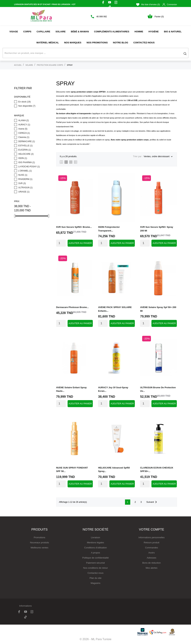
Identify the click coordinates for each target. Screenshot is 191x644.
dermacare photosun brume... (72, 307)
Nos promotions (97, 43)
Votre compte (151, 529)
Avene (23, 129)
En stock (25, 102)
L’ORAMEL (25, 171)
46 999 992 (102, 17)
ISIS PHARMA (27, 162)
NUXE (23, 175)
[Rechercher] (95, 53)
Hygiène (154, 32)
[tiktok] (110, 7)
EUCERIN (25, 150)
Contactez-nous (144, 43)
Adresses (151, 558)
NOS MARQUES (73, 43)
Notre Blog (121, 43)
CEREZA (24, 133)
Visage (14, 32)
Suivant (152, 502)
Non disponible (27, 106)
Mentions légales (96, 543)
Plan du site (96, 578)
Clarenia (24, 137)
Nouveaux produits (39, 543)
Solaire (61, 32)
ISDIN (23, 158)
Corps (27, 32)
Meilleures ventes (39, 548)
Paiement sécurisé (95, 563)
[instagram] (116, 2)
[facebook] (103, 2)
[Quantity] (61, 243)
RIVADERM (25, 179)
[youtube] (110, 2)
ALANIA (24, 120)
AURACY (24, 125)
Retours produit (152, 543)
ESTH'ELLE (26, 146)
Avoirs (152, 553)
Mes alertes (152, 568)
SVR (22, 183)
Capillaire (43, 32)
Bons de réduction (152, 563)
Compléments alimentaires (112, 32)
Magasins (96, 583)
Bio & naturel (173, 32)
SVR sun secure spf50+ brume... (74, 227)
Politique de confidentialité (95, 558)
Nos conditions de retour (95, 568)
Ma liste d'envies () (148, 5)
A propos (95, 553)
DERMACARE (27, 141)
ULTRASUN (26, 188)
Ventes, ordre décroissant (158, 157)
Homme (139, 32)
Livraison (95, 537)
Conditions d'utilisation (95, 548)
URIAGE (24, 192)
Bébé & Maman (80, 32)
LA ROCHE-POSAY (29, 167)
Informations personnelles (152, 537)
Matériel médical (48, 43)
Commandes (152, 548)
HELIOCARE (26, 154)
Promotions (40, 537)
